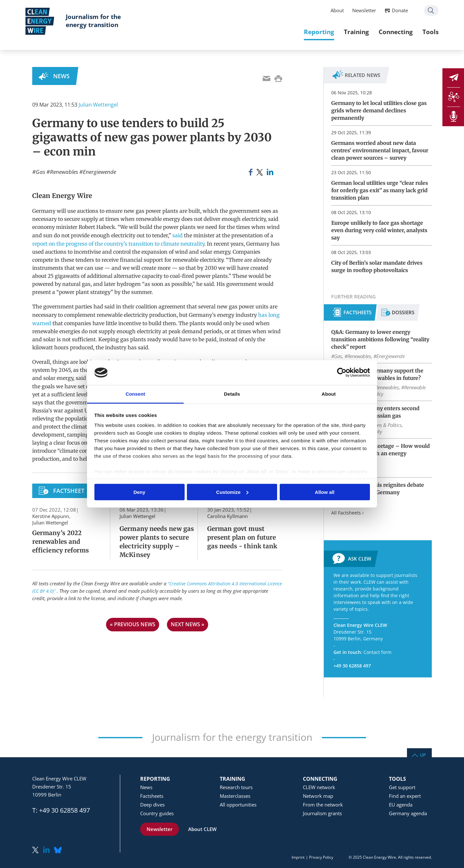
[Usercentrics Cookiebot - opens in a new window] (342, 373)
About (330, 11)
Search (425, 11)
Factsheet (69, 491)
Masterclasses (235, 796)
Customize (232, 492)
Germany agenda (408, 813)
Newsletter (357, 11)
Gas (40, 172)
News (61, 76)
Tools (424, 32)
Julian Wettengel (98, 105)
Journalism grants (322, 813)
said (178, 235)
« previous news (133, 624)
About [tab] (329, 394)
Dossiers (403, 312)
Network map (318, 796)
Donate (393, 11)
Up (423, 755)
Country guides (157, 813)
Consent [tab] (135, 394)
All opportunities (238, 805)
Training (350, 32)
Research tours (236, 787)
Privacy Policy (321, 857)
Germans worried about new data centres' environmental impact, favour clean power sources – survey (380, 150)
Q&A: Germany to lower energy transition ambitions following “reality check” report (380, 339)
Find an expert (405, 796)
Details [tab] (232, 394)
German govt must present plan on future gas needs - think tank (242, 537)
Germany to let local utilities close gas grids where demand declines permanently (379, 110)
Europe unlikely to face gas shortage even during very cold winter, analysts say (379, 230)
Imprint (298, 857)
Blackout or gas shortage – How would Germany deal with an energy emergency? (381, 453)
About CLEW (202, 829)
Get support (402, 787)
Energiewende (99, 172)
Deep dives (152, 805)
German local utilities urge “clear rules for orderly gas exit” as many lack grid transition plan (380, 190)
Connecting (389, 32)
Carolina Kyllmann (227, 516)
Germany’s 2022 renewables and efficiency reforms (61, 542)
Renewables (64, 172)
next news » (188, 624)
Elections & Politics (383, 425)
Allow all (325, 492)
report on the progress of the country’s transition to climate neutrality (118, 244)
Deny (139, 492)
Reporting (312, 32)
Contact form (377, 652)
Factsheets (358, 312)
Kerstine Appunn (51, 516)
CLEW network (319, 787)
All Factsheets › (347, 513)
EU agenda (401, 805)
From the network (323, 805)
